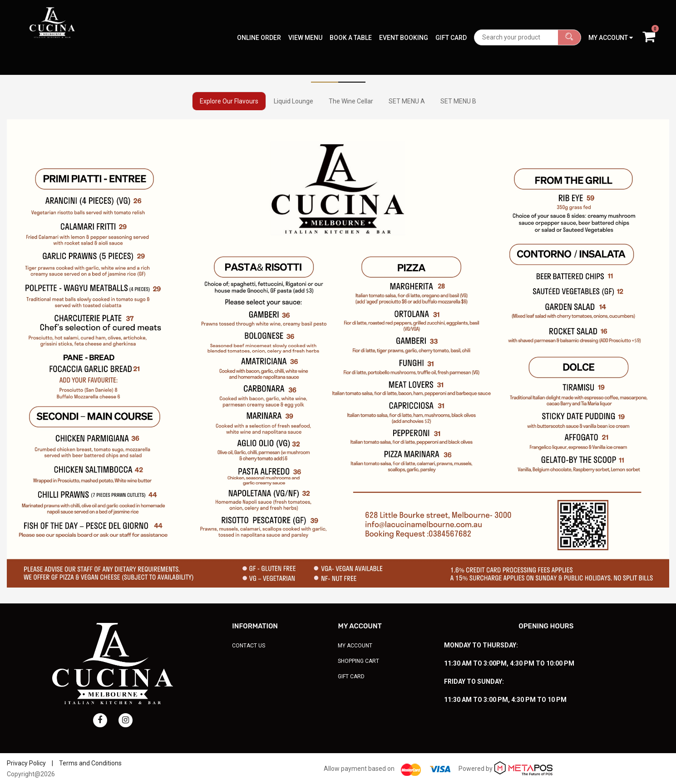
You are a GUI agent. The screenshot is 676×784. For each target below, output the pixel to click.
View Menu (305, 20)
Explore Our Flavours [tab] (229, 101)
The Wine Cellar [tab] (351, 101)
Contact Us (249, 646)
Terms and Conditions (90, 763)
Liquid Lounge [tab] (294, 101)
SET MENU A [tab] (407, 101)
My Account (355, 646)
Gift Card (451, 20)
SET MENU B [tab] (458, 101)
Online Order (259, 20)
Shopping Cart (358, 661)
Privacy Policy (26, 763)
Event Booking (404, 20)
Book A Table (351, 20)
